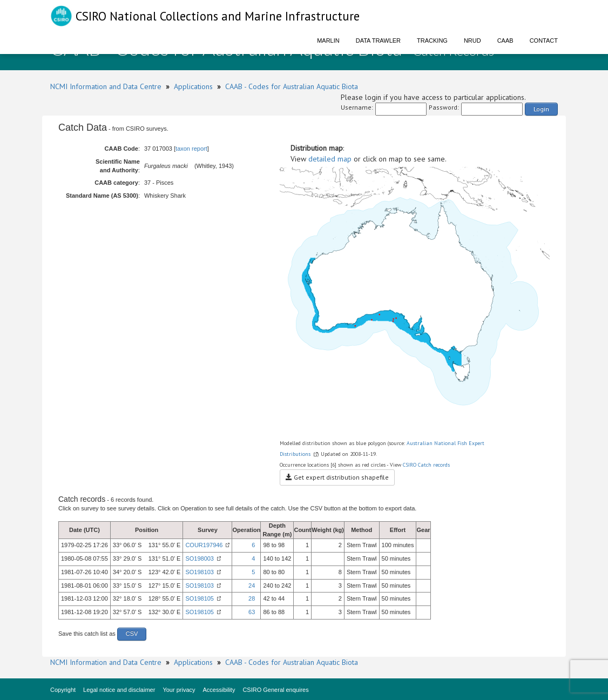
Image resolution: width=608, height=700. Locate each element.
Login (541, 109)
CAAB (505, 41)
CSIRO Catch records (426, 465)
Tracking (432, 41)
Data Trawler (378, 41)
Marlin (328, 41)
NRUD (472, 41)
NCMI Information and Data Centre (106, 86)
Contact (544, 41)
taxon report (191, 149)
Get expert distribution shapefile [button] (337, 477)
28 (252, 598)
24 (252, 585)
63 (252, 612)
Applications (193, 86)
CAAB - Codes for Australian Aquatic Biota (292, 86)
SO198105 (200, 598)
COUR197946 (204, 545)
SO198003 (200, 558)
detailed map (330, 159)
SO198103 (200, 572)
